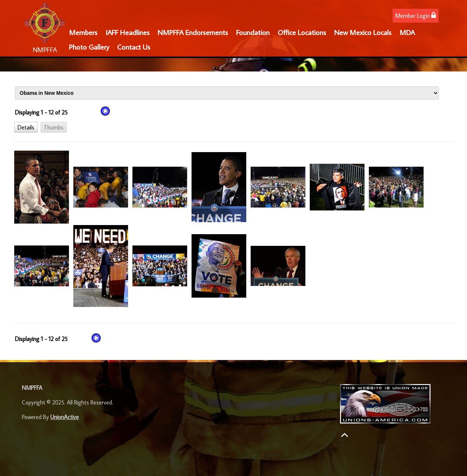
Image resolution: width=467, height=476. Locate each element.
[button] (26, 127)
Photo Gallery (89, 47)
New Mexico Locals (363, 32)
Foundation (253, 32)
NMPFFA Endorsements (193, 32)
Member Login (416, 16)
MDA (407, 32)
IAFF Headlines (128, 32)
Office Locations (302, 32)
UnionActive (65, 417)
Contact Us (134, 47)
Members (83, 32)
